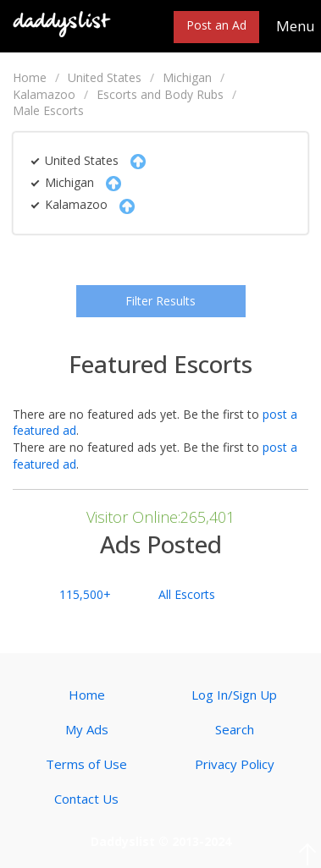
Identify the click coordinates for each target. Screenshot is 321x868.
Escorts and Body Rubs (160, 94)
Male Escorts (48, 110)
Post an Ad (216, 25)
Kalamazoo (44, 94)
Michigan (187, 77)
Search (235, 729)
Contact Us (86, 799)
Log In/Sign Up (234, 695)
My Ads (87, 729)
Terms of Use (86, 764)
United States (105, 77)
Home (30, 77)
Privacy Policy (235, 764)
